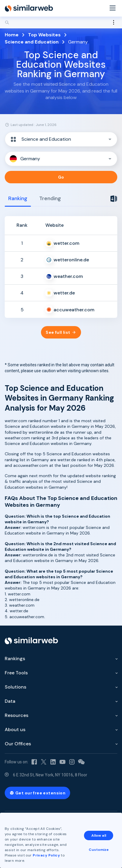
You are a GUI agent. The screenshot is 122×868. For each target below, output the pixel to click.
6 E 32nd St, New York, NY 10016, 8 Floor (50, 775)
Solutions (15, 687)
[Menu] (113, 8)
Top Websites (44, 35)
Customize (99, 850)
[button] (61, 139)
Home (12, 35)
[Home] (29, 8)
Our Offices (18, 744)
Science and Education (32, 42)
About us (15, 729)
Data (10, 701)
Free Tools (16, 673)
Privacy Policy (46, 855)
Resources (17, 715)
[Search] (61, 22)
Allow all (99, 835)
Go (61, 177)
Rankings (15, 659)
